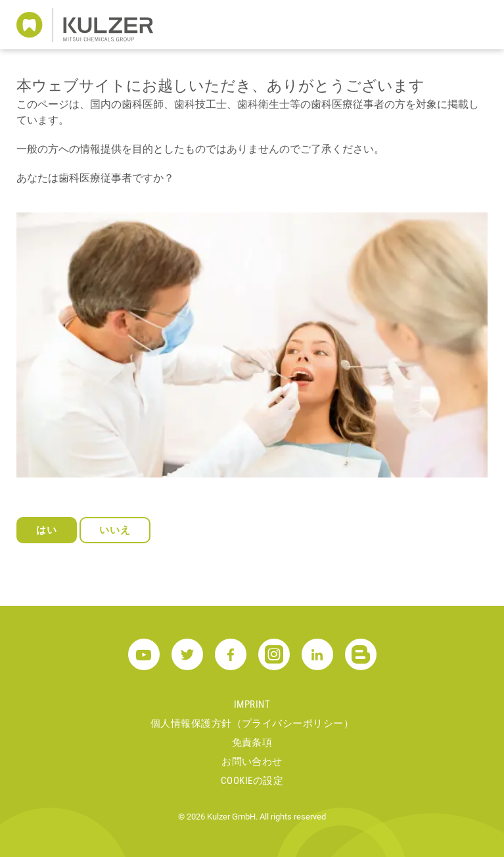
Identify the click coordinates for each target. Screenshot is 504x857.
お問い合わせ (252, 762)
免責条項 (252, 743)
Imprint (252, 704)
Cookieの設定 (252, 781)
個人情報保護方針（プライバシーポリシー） (252, 723)
